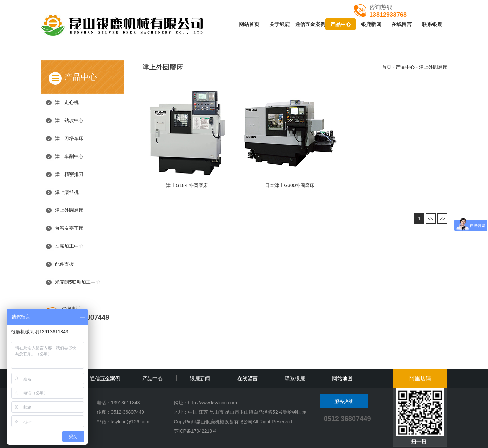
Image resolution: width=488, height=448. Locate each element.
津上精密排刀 (69, 174)
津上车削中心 (69, 156)
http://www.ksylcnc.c (209, 403)
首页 (387, 67)
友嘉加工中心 (69, 246)
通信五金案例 (310, 24)
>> (442, 219)
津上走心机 (67, 102)
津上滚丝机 (67, 192)
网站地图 (342, 378)
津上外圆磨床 (69, 210)
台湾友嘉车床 (69, 228)
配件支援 (64, 264)
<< (431, 219)
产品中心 (341, 24)
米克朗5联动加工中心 (78, 282)
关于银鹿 (280, 24)
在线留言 (402, 24)
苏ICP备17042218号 (196, 431)
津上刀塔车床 (69, 138)
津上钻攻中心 (69, 120)
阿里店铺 (420, 378)
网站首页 (249, 24)
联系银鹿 (432, 24)
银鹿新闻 (371, 24)
